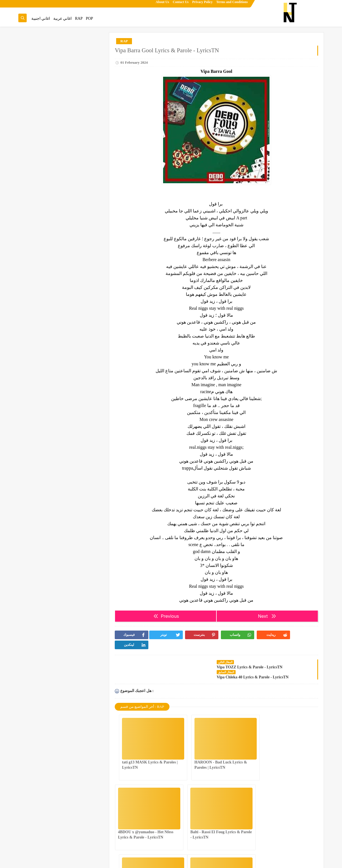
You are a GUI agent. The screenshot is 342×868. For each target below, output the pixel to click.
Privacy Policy (203, 4)
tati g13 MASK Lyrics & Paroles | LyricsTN (54, 391)
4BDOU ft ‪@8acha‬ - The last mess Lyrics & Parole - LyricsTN (52, 90)
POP (89, 18)
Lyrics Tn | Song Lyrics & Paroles (298, 861)
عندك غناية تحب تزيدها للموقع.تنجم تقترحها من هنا (63, 53)
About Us (163, 4)
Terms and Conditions (232, 4)
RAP (79, 18)
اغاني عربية (63, 18)
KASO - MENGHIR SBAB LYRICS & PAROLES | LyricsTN (53, 287)
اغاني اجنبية (41, 18)
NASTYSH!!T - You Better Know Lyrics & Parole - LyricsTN (53, 119)
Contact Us (181, 4)
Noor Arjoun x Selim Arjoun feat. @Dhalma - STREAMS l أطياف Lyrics (51, 203)
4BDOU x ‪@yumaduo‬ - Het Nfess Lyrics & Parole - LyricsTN (52, 315)
